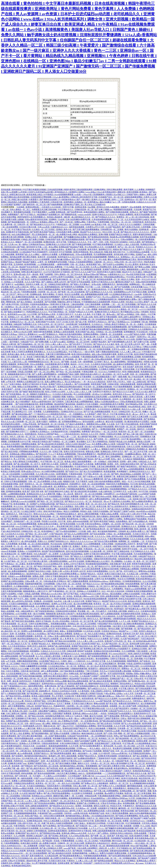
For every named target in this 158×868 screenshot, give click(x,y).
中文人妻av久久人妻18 (59, 674)
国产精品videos (12, 269)
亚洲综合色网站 (120, 681)
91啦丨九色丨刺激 (9, 387)
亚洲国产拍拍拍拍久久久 (59, 541)
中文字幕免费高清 (116, 289)
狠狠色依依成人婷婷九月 (91, 374)
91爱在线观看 (7, 486)
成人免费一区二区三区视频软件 (42, 741)
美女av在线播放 (37, 364)
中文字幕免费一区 (136, 606)
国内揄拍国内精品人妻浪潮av (72, 766)
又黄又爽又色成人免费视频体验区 (79, 402)
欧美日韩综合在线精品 (81, 354)
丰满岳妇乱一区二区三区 (94, 549)
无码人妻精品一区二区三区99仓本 (69, 274)
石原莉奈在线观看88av (40, 304)
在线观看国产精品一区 (57, 409)
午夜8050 (71, 861)
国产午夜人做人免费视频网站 (106, 791)
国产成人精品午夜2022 (36, 768)
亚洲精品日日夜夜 (140, 649)
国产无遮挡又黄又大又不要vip (129, 347)
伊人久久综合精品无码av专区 (127, 437)
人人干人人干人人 (97, 828)
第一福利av (23, 244)
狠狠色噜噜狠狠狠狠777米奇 (57, 556)
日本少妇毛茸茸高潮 (131, 307)
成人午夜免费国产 (23, 402)
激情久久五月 (84, 763)
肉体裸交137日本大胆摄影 (88, 404)
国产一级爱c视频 (120, 377)
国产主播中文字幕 (141, 342)
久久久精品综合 (109, 616)
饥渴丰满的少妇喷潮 (29, 843)
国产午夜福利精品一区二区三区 (31, 344)
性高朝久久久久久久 (145, 247)
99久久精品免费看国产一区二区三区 (60, 309)
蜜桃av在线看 (99, 704)
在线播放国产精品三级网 (69, 374)
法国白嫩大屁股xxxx (106, 696)
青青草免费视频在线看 (24, 738)
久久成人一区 (109, 761)
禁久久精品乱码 (97, 252)
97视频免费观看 (68, 841)
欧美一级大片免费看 (36, 614)
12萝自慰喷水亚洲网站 (58, 561)
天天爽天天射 (16, 609)
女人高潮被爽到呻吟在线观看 (142, 783)
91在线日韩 (69, 696)
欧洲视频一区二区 (70, 449)
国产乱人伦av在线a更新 (131, 723)
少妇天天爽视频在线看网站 (49, 289)
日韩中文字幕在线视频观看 (18, 347)
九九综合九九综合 (45, 437)
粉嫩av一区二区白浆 (65, 494)
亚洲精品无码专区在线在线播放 (107, 651)
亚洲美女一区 (122, 217)
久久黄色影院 (84, 691)
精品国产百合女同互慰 (29, 267)
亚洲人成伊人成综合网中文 (130, 317)
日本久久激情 (135, 242)
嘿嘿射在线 (11, 302)
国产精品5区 (144, 444)
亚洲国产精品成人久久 (41, 644)
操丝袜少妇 (138, 499)
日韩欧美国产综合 (44, 851)
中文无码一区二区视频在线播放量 (98, 387)
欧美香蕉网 (47, 539)
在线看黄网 (43, 277)
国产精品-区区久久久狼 (137, 773)
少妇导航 (57, 539)
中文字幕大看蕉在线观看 (122, 554)
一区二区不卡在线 (146, 549)
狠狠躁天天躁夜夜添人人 (41, 394)
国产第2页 (25, 279)
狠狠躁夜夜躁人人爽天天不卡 (36, 591)
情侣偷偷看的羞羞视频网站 (97, 564)
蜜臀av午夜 (19, 811)
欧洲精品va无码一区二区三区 (50, 417)
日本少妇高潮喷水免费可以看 (78, 219)
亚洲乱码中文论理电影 (96, 823)
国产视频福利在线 (69, 215)
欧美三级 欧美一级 (142, 529)
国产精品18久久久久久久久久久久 (135, 232)
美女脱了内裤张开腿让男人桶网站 (41, 357)
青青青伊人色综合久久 (98, 322)
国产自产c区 (146, 586)
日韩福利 (122, 531)
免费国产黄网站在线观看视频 (50, 479)
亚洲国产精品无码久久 (87, 756)
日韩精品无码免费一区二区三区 (27, 649)
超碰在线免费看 (114, 307)
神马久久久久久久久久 (97, 539)
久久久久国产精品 (33, 282)
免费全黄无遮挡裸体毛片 (129, 704)
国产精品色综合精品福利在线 (139, 726)
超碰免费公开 (45, 691)
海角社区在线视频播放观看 (116, 327)
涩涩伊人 (149, 249)
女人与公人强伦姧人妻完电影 (48, 656)
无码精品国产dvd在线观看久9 (120, 713)
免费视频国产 (14, 215)
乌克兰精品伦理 (148, 639)
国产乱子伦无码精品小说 (22, 858)
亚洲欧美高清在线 (114, 634)
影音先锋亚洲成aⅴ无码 (144, 838)
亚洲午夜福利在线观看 (73, 544)
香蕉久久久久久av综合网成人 (49, 728)
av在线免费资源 (115, 397)
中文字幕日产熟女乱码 (21, 229)
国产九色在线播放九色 (138, 521)
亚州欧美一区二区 (98, 846)
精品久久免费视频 (71, 511)
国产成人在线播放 (141, 756)
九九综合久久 (97, 324)
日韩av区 (30, 706)
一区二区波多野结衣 (39, 798)
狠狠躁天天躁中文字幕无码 (113, 449)
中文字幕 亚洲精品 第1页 (121, 414)
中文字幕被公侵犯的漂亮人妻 (32, 556)
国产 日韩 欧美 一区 (23, 776)
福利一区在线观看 (66, 566)
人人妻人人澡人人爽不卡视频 (68, 317)
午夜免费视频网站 (12, 843)
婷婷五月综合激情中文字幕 (130, 599)
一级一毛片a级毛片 (99, 611)
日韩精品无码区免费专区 (59, 284)
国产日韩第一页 (101, 439)
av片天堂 (141, 746)
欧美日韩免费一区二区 (95, 457)
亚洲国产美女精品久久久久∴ (144, 621)
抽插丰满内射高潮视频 (43, 332)
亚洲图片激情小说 (95, 277)
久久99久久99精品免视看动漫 (32, 818)
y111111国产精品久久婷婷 (135, 334)
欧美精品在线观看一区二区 (109, 279)
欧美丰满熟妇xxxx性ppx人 (67, 629)
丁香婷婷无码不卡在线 (107, 758)
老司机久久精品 (22, 748)
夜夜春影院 (67, 536)
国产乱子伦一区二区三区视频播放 (77, 429)
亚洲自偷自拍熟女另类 (130, 464)
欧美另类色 (93, 249)
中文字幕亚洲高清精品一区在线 (31, 791)
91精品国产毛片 (27, 342)
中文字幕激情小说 (124, 848)
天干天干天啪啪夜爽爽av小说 (80, 778)
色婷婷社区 (19, 761)
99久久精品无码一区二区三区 (48, 449)
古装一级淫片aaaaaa (33, 723)
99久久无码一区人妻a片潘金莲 (76, 731)
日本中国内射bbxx (47, 466)
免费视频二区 (124, 541)
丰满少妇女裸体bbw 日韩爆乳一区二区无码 (103, 524)
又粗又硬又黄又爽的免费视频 (133, 686)
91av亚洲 (33, 711)
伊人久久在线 (129, 339)
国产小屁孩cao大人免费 (93, 476)
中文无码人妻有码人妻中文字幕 (140, 277)
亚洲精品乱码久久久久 (130, 576)
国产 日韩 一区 (28, 654)
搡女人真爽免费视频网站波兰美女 (122, 259)
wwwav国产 (6, 429)
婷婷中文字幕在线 (44, 621)
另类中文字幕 (68, 207)
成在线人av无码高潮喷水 (95, 447)
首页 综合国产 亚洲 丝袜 (133, 367)
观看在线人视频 (93, 452)
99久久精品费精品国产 (21, 234)
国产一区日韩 (49, 399)
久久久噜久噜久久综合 (45, 474)
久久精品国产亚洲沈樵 (29, 516)
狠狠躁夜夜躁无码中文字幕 (20, 374)
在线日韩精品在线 (41, 596)
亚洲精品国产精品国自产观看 (71, 247)
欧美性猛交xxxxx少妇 (17, 314)
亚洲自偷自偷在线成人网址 (44, 751)
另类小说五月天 (26, 514)
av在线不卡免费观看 (43, 738)
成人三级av (26, 863)
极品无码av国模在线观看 (78, 681)
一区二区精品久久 (38, 771)
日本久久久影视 (134, 447)
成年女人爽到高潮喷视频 (88, 514)
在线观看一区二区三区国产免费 (123, 706)
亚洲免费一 (114, 469)
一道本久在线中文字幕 (118, 606)
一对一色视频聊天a (76, 414)
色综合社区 (98, 501)
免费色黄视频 (101, 464)
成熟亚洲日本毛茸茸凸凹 (110, 669)
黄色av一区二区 (37, 287)
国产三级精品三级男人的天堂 (54, 282)
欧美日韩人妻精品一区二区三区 (14, 641)
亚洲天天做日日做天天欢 (115, 574)
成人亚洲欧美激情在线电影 (23, 297)
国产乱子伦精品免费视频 (135, 479)
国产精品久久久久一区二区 (109, 741)
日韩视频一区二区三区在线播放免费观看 (96, 319)
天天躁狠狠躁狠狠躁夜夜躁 (25, 813)
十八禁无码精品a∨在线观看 (138, 252)
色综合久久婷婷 (118, 302)
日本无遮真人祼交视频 (27, 417)
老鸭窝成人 (23, 684)
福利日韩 (151, 699)
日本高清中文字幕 (36, 579)
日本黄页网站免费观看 (36, 339)
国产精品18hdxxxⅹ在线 (102, 496)
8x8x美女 (58, 601)
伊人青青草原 (16, 309)
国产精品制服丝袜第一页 (19, 222)
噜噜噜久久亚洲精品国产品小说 (30, 382)
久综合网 (138, 210)
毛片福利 (37, 776)
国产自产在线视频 (122, 287)
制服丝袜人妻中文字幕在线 (69, 302)
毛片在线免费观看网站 (144, 554)
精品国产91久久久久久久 (91, 232)
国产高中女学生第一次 (64, 586)
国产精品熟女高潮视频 (18, 476)
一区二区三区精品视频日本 (105, 664)
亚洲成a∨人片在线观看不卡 (89, 591)
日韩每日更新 (113, 384)
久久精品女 (128, 459)
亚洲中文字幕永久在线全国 (73, 297)
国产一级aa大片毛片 (66, 726)
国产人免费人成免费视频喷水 (45, 374)
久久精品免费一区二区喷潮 (102, 551)
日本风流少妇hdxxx (110, 631)
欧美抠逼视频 (110, 471)
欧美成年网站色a (121, 768)
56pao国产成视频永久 (10, 659)
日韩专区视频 (129, 369)
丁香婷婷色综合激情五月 (66, 514)
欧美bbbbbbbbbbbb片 (45, 469)
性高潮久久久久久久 (111, 239)
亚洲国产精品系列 (99, 342)
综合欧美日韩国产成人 (91, 644)
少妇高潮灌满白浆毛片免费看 (57, 364)
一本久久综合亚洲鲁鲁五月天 (22, 407)
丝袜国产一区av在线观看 (131, 207)
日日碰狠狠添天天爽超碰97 (68, 649)
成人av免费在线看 (25, 753)
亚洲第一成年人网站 (129, 462)
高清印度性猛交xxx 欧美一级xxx (66, 718)
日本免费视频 (49, 584)
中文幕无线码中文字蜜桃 (85, 466)
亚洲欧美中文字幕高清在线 (18, 232)
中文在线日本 (142, 332)
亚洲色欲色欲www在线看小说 (55, 684)
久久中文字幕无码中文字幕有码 (57, 272)
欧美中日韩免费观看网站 (98, 571)
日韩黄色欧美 (138, 222)
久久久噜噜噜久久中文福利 (95, 307)
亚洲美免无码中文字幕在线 (80, 831)
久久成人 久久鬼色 (83, 314)
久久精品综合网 (52, 856)
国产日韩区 (115, 639)
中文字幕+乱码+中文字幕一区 (37, 811)
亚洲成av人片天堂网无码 (30, 743)
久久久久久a (100, 536)
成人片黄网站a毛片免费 (68, 721)
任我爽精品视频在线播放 (45, 589)
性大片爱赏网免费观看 (134, 536)
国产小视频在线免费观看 (78, 581)
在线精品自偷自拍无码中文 (143, 509)
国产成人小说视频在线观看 (139, 733)
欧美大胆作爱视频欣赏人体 (132, 504)
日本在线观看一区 (99, 379)
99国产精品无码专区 (121, 546)
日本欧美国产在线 (53, 239)
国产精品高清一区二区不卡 (144, 394)
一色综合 (103, 713)
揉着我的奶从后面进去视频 (96, 397)
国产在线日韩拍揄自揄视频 (31, 676)
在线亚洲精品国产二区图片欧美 (108, 743)
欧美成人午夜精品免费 (11, 471)
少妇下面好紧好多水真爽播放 (72, 671)
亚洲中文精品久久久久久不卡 (105, 215)
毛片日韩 (134, 484)
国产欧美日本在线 (94, 239)
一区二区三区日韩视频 (93, 494)
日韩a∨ (51, 636)
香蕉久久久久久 (24, 699)
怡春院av (71, 397)
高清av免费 (110, 357)
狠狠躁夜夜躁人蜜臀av (128, 299)
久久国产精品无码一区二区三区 (115, 644)
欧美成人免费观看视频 (67, 454)
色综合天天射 (29, 746)
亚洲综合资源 (81, 207)
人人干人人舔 (125, 621)
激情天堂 (79, 494)
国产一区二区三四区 (144, 828)
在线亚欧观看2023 (126, 559)
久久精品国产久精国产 (90, 676)
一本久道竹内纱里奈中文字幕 (111, 826)
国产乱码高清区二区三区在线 (46, 766)
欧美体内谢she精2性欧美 (146, 641)
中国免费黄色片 (120, 788)
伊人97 (115, 412)
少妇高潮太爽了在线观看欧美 (78, 324)
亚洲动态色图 (23, 364)
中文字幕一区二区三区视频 (71, 549)
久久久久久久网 (53, 269)
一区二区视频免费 (30, 846)
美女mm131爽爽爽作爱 (94, 479)
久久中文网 (74, 746)
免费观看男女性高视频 (58, 262)
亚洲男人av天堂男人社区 (62, 604)
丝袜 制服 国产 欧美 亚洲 (120, 564)
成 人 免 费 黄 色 (67, 639)
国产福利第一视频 (144, 791)
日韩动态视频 (149, 224)
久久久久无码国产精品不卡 (42, 586)
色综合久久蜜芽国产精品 (48, 434)
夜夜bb (116, 249)
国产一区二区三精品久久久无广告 (16, 644)
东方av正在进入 (108, 347)
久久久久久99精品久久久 (100, 589)
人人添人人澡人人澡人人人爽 (79, 392)
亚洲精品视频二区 (128, 791)
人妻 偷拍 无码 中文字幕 (11, 691)
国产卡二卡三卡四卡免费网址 (30, 337)
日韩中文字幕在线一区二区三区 (44, 721)
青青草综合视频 (127, 811)
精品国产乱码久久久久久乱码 (115, 601)
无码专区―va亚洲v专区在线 (76, 813)
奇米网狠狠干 (123, 471)
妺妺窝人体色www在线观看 (68, 357)
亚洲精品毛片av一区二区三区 (22, 322)
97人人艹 (23, 377)
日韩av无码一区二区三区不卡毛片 (129, 262)
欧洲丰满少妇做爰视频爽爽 (96, 257)
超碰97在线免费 (106, 768)
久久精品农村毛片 (26, 803)
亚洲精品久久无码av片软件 (55, 337)
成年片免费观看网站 (17, 706)
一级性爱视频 (80, 586)
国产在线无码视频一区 (34, 427)
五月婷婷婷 (19, 264)
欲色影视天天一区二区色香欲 (92, 486)
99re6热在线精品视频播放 (87, 369)
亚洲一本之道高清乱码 (51, 761)
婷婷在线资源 (104, 309)
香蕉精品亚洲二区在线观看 (29, 709)
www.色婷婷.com (87, 224)
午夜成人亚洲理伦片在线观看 (139, 664)
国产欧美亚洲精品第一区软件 (106, 399)
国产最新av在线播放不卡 (15, 312)
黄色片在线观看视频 (19, 457)
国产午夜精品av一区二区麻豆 (13, 564)
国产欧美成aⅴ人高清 (47, 314)
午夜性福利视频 (104, 626)
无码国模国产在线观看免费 (122, 838)
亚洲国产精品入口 (93, 601)
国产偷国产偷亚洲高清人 (128, 466)
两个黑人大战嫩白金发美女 (53, 249)
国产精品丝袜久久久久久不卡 (43, 224)
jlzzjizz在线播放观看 (114, 486)
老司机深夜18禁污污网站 (124, 254)
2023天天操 (143, 491)
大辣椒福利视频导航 (79, 669)
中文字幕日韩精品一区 (58, 312)
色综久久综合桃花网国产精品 (74, 539)
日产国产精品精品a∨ (47, 704)
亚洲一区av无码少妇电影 (55, 347)
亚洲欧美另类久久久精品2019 (107, 312)
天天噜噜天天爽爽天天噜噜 (111, 369)
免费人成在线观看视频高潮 (104, 831)
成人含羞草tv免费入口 (136, 531)
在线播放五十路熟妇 (43, 499)
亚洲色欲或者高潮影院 (58, 831)
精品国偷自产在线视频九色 (49, 215)
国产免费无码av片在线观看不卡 (118, 649)
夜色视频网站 (111, 579)
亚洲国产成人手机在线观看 (145, 387)
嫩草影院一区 (124, 808)
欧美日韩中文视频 (42, 626)
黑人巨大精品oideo (73, 382)
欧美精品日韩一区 (12, 554)
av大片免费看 (21, 614)
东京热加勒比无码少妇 (104, 609)
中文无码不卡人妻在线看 (103, 781)
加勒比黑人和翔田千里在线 (92, 694)
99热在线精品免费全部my (115, 277)
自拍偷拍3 (124, 242)
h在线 (91, 481)
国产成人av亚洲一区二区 (62, 609)
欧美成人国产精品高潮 (126, 831)
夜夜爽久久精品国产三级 (37, 836)
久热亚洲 (108, 546)
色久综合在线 (56, 544)
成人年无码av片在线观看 (121, 604)
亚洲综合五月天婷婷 (36, 349)
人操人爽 (66, 601)
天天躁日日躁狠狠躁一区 (110, 801)
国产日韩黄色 (58, 402)
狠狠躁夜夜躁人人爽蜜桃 (144, 459)
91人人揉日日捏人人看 (18, 362)
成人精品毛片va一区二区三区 (13, 786)
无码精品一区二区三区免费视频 (109, 332)
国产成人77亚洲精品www (119, 322)
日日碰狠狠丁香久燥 (140, 322)
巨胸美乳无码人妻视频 (11, 863)
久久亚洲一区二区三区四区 (108, 337)
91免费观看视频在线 (50, 838)
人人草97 (112, 848)
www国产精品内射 (104, 701)
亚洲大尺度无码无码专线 (74, 452)
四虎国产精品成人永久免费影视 (122, 442)
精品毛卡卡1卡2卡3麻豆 (132, 272)
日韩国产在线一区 (46, 846)
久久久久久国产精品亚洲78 (118, 709)
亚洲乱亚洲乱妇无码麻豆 (48, 524)
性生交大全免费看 (72, 294)
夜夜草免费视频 (46, 404)
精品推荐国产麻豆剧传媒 (65, 404)
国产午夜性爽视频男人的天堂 (120, 342)
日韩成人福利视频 (32, 594)
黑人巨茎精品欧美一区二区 (44, 234)
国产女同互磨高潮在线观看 (120, 856)
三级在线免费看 (77, 304)
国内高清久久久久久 (84, 439)
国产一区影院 (21, 741)
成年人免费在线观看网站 (100, 499)
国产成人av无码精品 (126, 314)
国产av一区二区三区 (126, 247)
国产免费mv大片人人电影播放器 (95, 783)
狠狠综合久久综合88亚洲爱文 (65, 723)
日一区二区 (151, 476)
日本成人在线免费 (20, 579)
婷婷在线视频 (27, 773)
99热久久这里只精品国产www (78, 444)
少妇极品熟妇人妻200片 (146, 798)
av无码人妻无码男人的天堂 (75, 571)
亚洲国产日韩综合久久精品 (114, 269)
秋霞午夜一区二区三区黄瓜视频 (138, 793)
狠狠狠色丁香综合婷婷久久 (122, 684)
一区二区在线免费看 (10, 227)
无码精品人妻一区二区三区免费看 (82, 624)
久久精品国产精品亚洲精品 (71, 554)
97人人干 (52, 454)
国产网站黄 (78, 851)
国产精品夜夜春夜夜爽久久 (71, 856)
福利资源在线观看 (77, 227)
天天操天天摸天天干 (141, 534)
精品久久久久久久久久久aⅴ (82, 541)
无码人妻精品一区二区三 (20, 210)
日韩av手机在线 (30, 424)
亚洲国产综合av (8, 262)
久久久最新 (113, 689)
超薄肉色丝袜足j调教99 (59, 679)
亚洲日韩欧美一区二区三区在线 (108, 821)
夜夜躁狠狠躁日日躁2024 (79, 798)
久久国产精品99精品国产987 (110, 367)
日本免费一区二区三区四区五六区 (132, 728)
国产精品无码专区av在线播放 (18, 696)
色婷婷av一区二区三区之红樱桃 (45, 559)
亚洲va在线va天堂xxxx (31, 471)
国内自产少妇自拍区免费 (110, 526)
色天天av (104, 671)
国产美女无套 (112, 704)
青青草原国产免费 (99, 384)
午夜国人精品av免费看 (109, 514)
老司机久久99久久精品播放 (108, 207)
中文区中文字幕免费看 (82, 377)
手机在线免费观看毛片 (87, 454)
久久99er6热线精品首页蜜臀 (96, 711)
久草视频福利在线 (67, 254)
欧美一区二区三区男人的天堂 (128, 344)
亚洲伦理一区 (66, 464)
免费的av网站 (80, 222)
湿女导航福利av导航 (134, 404)
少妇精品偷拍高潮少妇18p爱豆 (45, 529)
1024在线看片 (42, 746)
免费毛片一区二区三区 (119, 783)
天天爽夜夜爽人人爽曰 (49, 569)
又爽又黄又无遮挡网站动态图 (58, 354)
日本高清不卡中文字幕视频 (61, 252)
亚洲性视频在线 (129, 741)
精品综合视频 (66, 516)
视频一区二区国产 (128, 337)
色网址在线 (74, 674)
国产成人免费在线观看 (114, 479)
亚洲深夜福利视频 (94, 773)
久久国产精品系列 (113, 227)
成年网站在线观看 (87, 629)
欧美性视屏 (147, 723)
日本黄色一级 (11, 803)
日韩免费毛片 (109, 494)
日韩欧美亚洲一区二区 (84, 210)
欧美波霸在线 (88, 699)
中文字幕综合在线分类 (99, 469)
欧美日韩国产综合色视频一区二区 (76, 289)
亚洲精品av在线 (48, 649)
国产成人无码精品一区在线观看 (30, 302)
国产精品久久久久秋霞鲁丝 (62, 506)
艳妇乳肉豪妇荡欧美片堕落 (13, 509)
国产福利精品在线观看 (104, 861)
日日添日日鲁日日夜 (28, 227)
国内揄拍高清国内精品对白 (36, 756)
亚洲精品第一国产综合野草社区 (69, 212)
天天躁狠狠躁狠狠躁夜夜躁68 (140, 853)
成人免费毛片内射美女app (61, 858)
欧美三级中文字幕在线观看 (106, 317)
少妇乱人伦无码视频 (61, 499)
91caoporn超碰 (125, 699)
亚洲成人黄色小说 (64, 229)
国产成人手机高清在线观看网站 (57, 793)
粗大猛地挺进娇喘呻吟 (108, 531)
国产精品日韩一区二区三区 (134, 524)
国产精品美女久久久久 (122, 701)
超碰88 (30, 831)
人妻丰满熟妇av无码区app (117, 798)
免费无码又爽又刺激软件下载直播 (131, 476)
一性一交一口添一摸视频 (87, 309)
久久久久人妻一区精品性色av (57, 579)
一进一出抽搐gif (99, 462)
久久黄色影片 (7, 836)
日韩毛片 (128, 771)
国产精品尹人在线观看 (49, 639)
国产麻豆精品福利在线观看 (111, 721)
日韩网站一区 (21, 716)
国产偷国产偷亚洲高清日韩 (84, 516)
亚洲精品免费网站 (91, 334)
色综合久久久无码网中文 (19, 808)
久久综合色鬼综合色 (24, 499)
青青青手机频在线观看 (142, 564)
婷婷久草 (103, 848)
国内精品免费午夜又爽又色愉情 (23, 257)
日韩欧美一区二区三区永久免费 (71, 843)
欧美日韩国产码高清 (148, 424)
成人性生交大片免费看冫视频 (69, 606)
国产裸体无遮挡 (37, 319)
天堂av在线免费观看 (84, 254)
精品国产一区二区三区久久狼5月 (142, 636)
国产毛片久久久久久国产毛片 (84, 272)
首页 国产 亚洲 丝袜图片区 (33, 856)
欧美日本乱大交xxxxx (122, 394)
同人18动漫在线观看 (82, 394)
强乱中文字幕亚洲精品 (73, 417)
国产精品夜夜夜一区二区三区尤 (129, 738)
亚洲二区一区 (43, 359)
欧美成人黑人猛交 (20, 711)
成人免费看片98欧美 (73, 768)
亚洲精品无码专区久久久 (140, 471)
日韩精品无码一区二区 (31, 531)
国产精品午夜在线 (131, 721)
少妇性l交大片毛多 (102, 863)
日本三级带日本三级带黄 (17, 713)
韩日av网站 (13, 596)
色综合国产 (88, 863)
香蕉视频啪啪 (92, 766)
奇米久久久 (94, 771)
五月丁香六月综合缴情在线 (127, 424)
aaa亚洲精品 (20, 284)
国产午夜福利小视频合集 (79, 389)
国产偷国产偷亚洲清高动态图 (32, 392)
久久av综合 (74, 676)
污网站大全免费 (149, 347)
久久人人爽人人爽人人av (131, 352)
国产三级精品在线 (122, 551)
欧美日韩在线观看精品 (72, 709)
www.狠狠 (53, 307)
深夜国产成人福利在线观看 (59, 646)
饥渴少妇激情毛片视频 (139, 836)
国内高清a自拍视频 (147, 484)
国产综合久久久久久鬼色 (104, 344)
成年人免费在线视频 (50, 671)
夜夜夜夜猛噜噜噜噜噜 (58, 746)
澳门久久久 (55, 362)
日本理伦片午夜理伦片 (102, 392)
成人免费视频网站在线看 (95, 811)
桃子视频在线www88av (130, 312)
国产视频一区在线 (69, 362)
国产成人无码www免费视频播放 (107, 646)
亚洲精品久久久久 (129, 526)
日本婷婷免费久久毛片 (62, 851)
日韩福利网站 (75, 432)
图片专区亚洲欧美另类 (62, 459)
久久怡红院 (121, 389)
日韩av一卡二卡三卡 (31, 609)
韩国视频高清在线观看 (123, 210)
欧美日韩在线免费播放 (23, 629)
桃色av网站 (150, 536)
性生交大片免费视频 (126, 579)
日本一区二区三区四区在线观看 (129, 751)
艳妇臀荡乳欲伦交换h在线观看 (110, 454)
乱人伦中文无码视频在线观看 (30, 397)
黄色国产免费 (142, 544)
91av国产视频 (81, 277)
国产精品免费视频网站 (130, 736)
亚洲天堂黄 (72, 347)
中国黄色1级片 (90, 409)
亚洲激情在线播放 (14, 491)
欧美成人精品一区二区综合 (61, 596)
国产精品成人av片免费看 (26, 289)
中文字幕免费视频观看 (123, 387)
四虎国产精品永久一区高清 (92, 574)
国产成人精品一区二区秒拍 (68, 327)
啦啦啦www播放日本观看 (23, 788)
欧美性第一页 (41, 636)
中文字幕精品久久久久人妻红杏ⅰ (74, 427)
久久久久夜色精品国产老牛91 (119, 776)
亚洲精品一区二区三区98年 (79, 342)
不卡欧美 (60, 294)
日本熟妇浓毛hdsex (37, 244)
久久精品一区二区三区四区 (44, 229)
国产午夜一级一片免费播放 (60, 377)
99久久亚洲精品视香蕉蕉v (128, 676)
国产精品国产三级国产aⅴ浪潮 (143, 818)
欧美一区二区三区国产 (146, 561)
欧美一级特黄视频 (139, 546)
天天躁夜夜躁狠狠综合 (132, 581)
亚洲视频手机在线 (90, 768)
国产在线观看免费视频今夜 (99, 656)
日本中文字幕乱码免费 (11, 773)
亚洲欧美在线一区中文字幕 (55, 242)
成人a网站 (47, 723)
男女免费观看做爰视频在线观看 (25, 466)
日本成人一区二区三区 (100, 763)
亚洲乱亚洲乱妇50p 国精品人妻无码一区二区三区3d (68, 379)
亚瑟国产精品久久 (42, 753)
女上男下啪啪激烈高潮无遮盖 (45, 863)
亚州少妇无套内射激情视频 (78, 551)
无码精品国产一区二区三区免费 (27, 521)
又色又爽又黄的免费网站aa (59, 701)
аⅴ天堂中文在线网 (77, 561)
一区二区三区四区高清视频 (99, 349)
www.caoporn (101, 776)
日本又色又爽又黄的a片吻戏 (47, 788)
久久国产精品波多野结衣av (144, 691)
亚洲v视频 (139, 659)
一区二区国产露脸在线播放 (55, 736)
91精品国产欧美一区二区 (127, 444)
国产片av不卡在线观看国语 (51, 496)
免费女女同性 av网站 (39, 674)
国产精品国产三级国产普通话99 (106, 718)
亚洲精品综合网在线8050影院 (70, 387)
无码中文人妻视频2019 (28, 334)
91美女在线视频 (113, 811)
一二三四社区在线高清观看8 (74, 818)
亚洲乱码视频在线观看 (133, 419)
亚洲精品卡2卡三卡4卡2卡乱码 (143, 506)
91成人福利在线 (105, 491)
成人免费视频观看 (129, 801)
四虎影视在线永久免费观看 (89, 347)
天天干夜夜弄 (82, 481)
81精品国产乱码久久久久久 (120, 711)
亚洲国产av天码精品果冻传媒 (43, 504)
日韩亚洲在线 (143, 706)
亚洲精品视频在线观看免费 (144, 604)
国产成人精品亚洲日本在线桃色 (51, 444)
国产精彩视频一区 (129, 629)
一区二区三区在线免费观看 (36, 853)
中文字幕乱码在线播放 (141, 808)
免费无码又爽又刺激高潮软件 (56, 676)
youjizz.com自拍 (85, 215)
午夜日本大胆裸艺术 (79, 499)
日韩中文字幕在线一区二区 (122, 659)
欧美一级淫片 (41, 659)
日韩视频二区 (108, 287)
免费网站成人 (135, 284)
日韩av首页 (139, 679)
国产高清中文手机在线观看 (79, 282)
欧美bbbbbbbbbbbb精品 (86, 419)
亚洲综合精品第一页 (77, 529)
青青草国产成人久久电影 (28, 329)
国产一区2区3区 (67, 222)
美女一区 (131, 641)
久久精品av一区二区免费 (87, 808)
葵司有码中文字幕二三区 (37, 247)
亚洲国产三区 (7, 813)
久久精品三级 (133, 574)
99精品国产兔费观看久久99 (25, 324)
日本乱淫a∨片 (14, 559)
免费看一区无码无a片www (134, 821)
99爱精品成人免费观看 (130, 569)
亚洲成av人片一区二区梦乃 (19, 317)
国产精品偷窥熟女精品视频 (113, 584)
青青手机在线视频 (105, 726)
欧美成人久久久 (8, 242)
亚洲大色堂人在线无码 (37, 646)
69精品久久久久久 (62, 469)
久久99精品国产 (75, 776)
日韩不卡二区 (93, 818)
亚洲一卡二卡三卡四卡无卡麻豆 (107, 778)
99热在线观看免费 (128, 384)
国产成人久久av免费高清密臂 (77, 534)
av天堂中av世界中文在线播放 (62, 277)
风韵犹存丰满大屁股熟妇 (22, 626)
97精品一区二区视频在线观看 (119, 534)
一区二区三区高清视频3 (126, 304)
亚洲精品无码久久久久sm (72, 412)
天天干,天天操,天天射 (65, 322)
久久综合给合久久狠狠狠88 (109, 409)
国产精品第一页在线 (51, 841)
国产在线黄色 (18, 756)
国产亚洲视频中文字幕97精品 (24, 718)
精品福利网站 (135, 439)
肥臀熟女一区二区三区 (131, 669)
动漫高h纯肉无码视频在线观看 (110, 419)
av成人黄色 (133, 491)
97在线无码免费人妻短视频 (120, 671)
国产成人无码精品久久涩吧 (51, 848)
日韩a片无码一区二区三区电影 (69, 584)
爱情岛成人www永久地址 (52, 594)
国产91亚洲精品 (50, 826)
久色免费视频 (12, 544)
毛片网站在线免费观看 (100, 838)
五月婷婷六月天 (120, 491)
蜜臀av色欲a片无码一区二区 (13, 277)
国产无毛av (77, 259)
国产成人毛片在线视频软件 (91, 471)
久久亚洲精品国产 (32, 761)
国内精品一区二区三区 (11, 511)
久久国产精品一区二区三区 (16, 561)
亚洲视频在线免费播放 (66, 803)
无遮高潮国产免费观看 (62, 713)
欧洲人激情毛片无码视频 (139, 654)
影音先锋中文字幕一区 (73, 479)
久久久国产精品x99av (87, 723)
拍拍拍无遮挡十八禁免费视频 (60, 786)
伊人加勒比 (70, 439)
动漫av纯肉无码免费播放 (146, 282)
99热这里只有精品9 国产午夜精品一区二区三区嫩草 (54, 442)
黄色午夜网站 (49, 294)
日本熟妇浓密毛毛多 (60, 432)
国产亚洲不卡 (8, 284)
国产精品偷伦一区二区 (84, 566)
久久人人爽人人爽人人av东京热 (90, 641)
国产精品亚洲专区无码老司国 (66, 319)
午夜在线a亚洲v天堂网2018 (55, 581)
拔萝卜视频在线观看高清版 (108, 352)
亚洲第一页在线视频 (84, 806)
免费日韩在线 (51, 686)
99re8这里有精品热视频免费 (95, 599)
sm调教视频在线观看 (17, 494)
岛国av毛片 (120, 696)
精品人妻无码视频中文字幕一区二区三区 (128, 763)
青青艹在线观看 (46, 274)
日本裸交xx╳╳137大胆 (95, 227)
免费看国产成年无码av (91, 432)
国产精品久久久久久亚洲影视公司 (46, 536)
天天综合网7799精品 (89, 576)
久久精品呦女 (106, 394)
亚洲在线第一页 (30, 367)
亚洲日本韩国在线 (81, 252)
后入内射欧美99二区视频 (109, 576)
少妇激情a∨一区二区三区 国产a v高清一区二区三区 (26, 307)
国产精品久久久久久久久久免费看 (70, 504)
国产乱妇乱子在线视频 (92, 751)
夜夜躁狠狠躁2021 (18, 574)
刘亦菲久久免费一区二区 (37, 284)
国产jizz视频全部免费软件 (143, 501)
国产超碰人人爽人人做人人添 (55, 389)
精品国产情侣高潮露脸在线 (54, 551)
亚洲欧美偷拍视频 (108, 429)
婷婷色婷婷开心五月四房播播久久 (32, 217)
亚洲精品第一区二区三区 (133, 457)
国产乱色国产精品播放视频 (18, 798)
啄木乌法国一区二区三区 (126, 427)
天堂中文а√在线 (119, 349)
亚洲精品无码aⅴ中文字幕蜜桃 (41, 641)
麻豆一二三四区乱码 (77, 661)
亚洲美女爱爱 (142, 741)
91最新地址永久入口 (59, 227)
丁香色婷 (152, 833)
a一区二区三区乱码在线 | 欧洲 (142, 217)
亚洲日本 (147, 601)
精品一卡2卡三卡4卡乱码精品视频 (136, 481)
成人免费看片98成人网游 (67, 234)
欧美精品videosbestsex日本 (12, 853)
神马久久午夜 (23, 294)
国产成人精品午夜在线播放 (23, 469)
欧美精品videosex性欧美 (42, 796)
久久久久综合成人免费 (140, 539)
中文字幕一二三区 (93, 287)
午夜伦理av (92, 222)
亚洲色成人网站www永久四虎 (85, 713)
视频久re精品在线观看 (122, 496)
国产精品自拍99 (144, 629)
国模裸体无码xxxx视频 (96, 424)
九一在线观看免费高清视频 (13, 584)
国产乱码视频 (51, 302)
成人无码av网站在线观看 (102, 359)
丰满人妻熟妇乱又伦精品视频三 (26, 462)
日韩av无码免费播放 (22, 486)
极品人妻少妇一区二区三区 (36, 679)
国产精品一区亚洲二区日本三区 (33, 409)
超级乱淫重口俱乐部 (131, 796)
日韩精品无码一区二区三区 (130, 412)
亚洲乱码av (26, 559)
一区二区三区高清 (110, 432)
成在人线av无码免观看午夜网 (104, 354)
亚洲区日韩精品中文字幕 (41, 808)
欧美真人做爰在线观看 (41, 696)
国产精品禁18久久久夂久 (31, 841)
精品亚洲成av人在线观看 (131, 474)
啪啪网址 (43, 329)
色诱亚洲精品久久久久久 (37, 312)
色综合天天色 (116, 806)
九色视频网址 (118, 589)
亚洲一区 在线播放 (18, 634)
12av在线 (138, 294)
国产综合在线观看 (98, 534)
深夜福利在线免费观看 (119, 851)
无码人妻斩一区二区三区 (85, 506)
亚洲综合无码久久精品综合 (122, 833)
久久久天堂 (94, 434)
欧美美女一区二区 (102, 604)
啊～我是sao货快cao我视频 (43, 317)
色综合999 (114, 242)
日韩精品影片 (35, 684)
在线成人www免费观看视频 (20, 576)
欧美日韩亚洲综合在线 (69, 788)
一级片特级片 (14, 342)
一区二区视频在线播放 (127, 858)
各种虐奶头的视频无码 (55, 716)
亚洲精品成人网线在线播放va (22, 454)
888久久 (82, 773)
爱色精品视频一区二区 (49, 516)
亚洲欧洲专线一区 (57, 359)
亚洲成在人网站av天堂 (49, 222)
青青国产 (117, 359)
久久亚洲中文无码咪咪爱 (82, 793)
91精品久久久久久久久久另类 (54, 651)
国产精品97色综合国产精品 (45, 566)
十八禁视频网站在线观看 (41, 748)
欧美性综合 (9, 776)
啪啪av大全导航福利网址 (28, 387)
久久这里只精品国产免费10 (31, 793)
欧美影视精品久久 (137, 768)
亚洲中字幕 (41, 407)
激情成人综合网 (144, 442)
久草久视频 (35, 669)
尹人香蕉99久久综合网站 (120, 501)
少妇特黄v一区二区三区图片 (78, 706)
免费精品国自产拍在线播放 (135, 519)
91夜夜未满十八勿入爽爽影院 (74, 656)
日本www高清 (44, 227)
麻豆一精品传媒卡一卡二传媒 (100, 339)
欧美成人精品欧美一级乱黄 (59, 217)
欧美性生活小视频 (67, 559)
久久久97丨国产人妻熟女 (99, 833)
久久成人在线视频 (113, 549)
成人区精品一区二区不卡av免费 (116, 374)
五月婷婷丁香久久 (102, 362)
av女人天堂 (129, 694)
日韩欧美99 (76, 733)
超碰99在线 (48, 694)
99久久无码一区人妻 (111, 232)
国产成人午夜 (81, 322)
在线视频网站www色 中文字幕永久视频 (130, 292)
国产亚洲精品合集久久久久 (13, 434)
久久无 (112, 571)
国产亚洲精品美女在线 (120, 818)
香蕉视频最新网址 (135, 362)
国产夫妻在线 (127, 297)
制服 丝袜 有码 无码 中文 (115, 252)
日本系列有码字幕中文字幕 (77, 846)
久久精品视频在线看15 (102, 377)
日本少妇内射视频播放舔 (19, 651)
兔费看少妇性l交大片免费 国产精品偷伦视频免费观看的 (87, 329)
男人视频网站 (117, 561)
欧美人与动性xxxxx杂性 (55, 392)
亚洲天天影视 (128, 646)
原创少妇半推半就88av (53, 511)
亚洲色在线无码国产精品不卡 (75, 728)
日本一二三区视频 (85, 399)
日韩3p (124, 718)
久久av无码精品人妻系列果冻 (47, 654)
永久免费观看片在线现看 (91, 269)
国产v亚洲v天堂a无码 (131, 227)
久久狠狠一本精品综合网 (86, 796)
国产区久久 (79, 457)
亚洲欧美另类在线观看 (108, 756)
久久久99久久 (61, 778)
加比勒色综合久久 (34, 574)
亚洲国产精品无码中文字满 (82, 821)
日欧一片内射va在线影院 (63, 457)
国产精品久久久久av (92, 584)
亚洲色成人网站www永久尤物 (87, 596)
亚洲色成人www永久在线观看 (24, 501)
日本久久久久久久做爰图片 (131, 224)
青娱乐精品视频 (52, 549)
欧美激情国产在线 (97, 813)
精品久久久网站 (128, 279)
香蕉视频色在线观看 (22, 212)
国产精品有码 (42, 454)
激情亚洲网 (6, 601)
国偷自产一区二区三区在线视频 (29, 242)
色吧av (116, 736)
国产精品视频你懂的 (40, 733)
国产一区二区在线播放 (145, 432)
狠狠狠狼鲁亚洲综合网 (37, 377)
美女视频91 (81, 442)
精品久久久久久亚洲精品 (125, 861)
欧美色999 (144, 264)
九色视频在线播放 (77, 616)
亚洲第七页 (67, 546)
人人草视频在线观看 (46, 264)
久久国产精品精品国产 (130, 639)
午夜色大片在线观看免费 (41, 279)
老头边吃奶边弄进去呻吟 (61, 626)
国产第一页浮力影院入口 (127, 571)
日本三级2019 (149, 599)
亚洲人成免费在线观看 (110, 596)
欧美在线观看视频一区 (78, 684)
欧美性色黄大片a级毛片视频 (109, 272)
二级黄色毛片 (114, 439)
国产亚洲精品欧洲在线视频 (64, 748)
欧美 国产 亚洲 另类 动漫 (33, 491)
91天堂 (132, 798)
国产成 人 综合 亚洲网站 (20, 733)
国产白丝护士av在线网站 (114, 264)
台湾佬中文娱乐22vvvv (51, 709)
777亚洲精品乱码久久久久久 (83, 701)
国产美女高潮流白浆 (66, 826)
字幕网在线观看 (142, 646)
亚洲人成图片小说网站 (113, 519)
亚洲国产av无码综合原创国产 (70, 307)
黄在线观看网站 (102, 659)
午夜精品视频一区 (90, 372)
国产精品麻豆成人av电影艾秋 (138, 609)
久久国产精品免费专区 (126, 616)
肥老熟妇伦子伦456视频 (78, 828)
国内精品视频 (123, 284)
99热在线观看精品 (94, 616)
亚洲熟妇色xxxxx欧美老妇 (98, 489)
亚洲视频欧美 (130, 332)
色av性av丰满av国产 (48, 387)
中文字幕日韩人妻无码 (38, 561)
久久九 (87, 838)
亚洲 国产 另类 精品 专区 (118, 836)
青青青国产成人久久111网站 (28, 254)
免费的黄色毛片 (109, 284)
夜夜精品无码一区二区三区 (139, 788)
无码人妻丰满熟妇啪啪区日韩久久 (28, 399)
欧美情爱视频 (30, 264)
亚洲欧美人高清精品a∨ (40, 432)
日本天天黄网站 (13, 671)
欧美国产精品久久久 (44, 706)
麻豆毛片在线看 (96, 716)
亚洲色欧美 (144, 229)
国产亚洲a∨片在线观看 (60, 733)
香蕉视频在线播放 (59, 624)
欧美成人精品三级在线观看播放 (78, 462)
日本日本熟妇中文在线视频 (27, 828)
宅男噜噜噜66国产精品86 (83, 459)
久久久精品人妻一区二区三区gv (53, 828)
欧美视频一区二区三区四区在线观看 (34, 544)
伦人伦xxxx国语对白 (111, 297)
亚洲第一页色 (113, 464)
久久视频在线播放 (21, 586)
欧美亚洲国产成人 (94, 264)
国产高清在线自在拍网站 (45, 803)
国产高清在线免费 (27, 656)
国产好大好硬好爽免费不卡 (91, 746)
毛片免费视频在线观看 (103, 254)
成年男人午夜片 (76, 811)
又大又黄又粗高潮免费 (91, 569)
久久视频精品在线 (52, 427)
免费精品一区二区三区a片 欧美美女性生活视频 (98, 666)
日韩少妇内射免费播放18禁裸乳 (108, 481)
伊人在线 (103, 259)
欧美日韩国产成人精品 (85, 332)
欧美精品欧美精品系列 (21, 866)
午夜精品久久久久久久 (77, 242)
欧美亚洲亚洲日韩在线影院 (88, 614)
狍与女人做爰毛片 (75, 409)
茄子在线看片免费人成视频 (13, 219)
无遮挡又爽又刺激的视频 (59, 669)
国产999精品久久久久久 (106, 217)
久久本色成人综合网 (92, 631)
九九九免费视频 (128, 651)
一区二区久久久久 (90, 259)
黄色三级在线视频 (69, 756)
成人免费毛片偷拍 (51, 631)
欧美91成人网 (90, 337)
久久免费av (118, 339)
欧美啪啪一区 (72, 359)
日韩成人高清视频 (25, 372)
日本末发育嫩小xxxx (140, 287)
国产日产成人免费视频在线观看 (97, 412)
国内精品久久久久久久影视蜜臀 (37, 259)
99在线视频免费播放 (118, 489)
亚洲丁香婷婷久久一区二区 (31, 484)
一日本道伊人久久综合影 (51, 207)
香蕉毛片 (47, 397)
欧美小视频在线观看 (131, 372)
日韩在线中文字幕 (9, 299)
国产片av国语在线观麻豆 (67, 531)
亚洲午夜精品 (115, 581)
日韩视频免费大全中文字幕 (20, 442)
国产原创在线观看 (9, 778)
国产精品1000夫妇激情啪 (65, 641)
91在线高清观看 (28, 474)
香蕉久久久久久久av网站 (44, 514)
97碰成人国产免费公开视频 (33, 239)
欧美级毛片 (93, 669)
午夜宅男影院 (20, 826)
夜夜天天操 (104, 818)
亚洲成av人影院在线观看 (64, 332)
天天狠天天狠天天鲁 (116, 823)
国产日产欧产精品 (71, 594)
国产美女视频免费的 (65, 466)
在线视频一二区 (108, 304)
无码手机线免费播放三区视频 (129, 357)
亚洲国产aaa (141, 254)
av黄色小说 (99, 579)
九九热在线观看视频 (37, 379)
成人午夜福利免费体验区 (40, 604)
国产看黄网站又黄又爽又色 (92, 649)
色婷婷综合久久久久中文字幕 (95, 606)
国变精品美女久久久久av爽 (12, 701)
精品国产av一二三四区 (129, 631)
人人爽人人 (96, 449)
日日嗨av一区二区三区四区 (91, 519)
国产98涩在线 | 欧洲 (55, 768)
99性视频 (49, 319)
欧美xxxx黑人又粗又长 (20, 287)
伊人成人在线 (87, 317)
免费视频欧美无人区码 (122, 691)
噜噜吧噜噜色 (133, 661)
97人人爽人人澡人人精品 (28, 689)
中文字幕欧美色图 (34, 826)
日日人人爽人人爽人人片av (57, 344)
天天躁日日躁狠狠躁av (36, 786)
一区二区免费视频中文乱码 (101, 736)
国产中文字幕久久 (28, 215)
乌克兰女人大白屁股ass (37, 634)
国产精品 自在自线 (36, 716)
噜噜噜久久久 (114, 257)
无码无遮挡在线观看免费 (12, 427)
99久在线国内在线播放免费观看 (95, 654)
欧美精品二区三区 (16, 723)
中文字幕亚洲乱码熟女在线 (94, 709)
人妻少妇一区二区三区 (26, 437)
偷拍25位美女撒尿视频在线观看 (143, 813)
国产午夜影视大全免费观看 (116, 407)
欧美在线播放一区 (21, 504)
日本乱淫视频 (108, 544)
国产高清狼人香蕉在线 (58, 836)
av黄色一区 (42, 262)
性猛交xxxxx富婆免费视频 (136, 589)
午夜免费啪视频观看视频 (78, 589)
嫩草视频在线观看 (135, 786)
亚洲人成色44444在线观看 (78, 521)
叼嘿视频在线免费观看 (29, 452)
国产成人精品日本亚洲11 (84, 659)
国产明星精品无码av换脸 (50, 833)
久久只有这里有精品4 (17, 646)
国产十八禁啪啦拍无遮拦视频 (14, 694)
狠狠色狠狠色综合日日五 (99, 684)
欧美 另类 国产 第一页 (145, 364)
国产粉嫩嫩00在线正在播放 (75, 237)
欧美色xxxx (59, 439)
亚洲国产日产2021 (94, 297)
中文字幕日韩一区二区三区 (52, 462)
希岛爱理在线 (73, 519)
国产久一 (96, 429)
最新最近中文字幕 (79, 619)
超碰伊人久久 (134, 611)
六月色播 (82, 531)
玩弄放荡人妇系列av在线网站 (67, 694)
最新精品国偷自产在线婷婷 (31, 616)
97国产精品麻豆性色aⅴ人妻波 (133, 596)
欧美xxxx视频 (61, 681)
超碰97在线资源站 (101, 679)
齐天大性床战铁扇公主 (31, 838)
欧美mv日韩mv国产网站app (95, 274)
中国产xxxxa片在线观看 (44, 778)
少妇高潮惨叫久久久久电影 (129, 758)
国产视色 (115, 474)
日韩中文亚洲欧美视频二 (39, 624)
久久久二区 (119, 219)
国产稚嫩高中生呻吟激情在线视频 (120, 828)
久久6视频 (64, 367)
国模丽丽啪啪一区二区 (53, 731)
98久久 (13, 437)
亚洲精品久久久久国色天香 (106, 556)
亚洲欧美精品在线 (35, 821)
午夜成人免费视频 (71, 496)
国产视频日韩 (77, 863)
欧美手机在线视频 (148, 237)
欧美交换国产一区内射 (11, 389)
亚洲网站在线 (36, 294)
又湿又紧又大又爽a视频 (66, 399)
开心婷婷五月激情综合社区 (104, 417)
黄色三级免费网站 (113, 457)
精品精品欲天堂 (58, 447)
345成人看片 (32, 704)
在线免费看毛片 (128, 516)
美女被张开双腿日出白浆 (83, 536)
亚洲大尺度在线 (136, 397)
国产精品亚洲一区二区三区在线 (51, 424)
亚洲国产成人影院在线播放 (13, 581)
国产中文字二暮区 (21, 599)
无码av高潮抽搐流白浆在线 (132, 402)
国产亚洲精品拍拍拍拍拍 (98, 237)
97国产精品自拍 (56, 534)
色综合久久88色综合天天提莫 (64, 691)
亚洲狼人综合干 (32, 237)
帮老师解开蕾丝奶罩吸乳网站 (65, 738)
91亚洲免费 (51, 509)
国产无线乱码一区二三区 (86, 826)
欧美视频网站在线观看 (137, 781)
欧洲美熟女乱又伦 (75, 599)
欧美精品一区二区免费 (14, 679)
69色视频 (51, 489)
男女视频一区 (84, 611)
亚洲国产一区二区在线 (126, 429)
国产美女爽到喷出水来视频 (16, 519)
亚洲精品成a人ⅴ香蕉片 (146, 861)
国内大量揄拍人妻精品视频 (108, 516)
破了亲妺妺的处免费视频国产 (48, 297)
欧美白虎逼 (74, 576)
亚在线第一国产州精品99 (22, 766)
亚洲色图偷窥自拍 (52, 287)
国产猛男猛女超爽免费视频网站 (73, 689)
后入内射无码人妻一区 (32, 758)
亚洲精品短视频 (35, 519)
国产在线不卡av (72, 471)
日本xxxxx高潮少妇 (119, 753)
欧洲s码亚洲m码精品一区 (144, 771)
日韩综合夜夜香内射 (50, 743)
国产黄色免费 (31, 479)
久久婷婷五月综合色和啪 (102, 364)
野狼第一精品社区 (10, 684)
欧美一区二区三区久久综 (96, 504)
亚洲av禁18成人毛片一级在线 (26, 274)
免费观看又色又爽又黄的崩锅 (45, 210)
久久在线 (111, 424)
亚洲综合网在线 (32, 207)
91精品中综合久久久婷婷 (91, 594)
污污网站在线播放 (106, 437)
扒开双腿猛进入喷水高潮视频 (103, 389)
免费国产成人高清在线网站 (18, 721)
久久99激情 (122, 417)
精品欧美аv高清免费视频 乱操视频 (125, 237)
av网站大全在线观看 (132, 594)
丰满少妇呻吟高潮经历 (70, 743)
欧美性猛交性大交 (130, 359)
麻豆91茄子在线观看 (115, 422)
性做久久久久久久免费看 (98, 639)
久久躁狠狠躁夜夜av (52, 412)
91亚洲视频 (151, 274)
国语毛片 (141, 429)
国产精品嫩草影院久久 (90, 674)
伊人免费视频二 (29, 359)
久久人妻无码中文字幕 (96, 661)
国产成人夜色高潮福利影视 (106, 621)
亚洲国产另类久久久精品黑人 (61, 384)
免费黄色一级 (55, 422)
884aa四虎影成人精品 (137, 407)
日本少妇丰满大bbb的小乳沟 (85, 626)
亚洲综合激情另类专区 (20, 731)
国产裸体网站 (106, 619)
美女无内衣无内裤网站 (58, 798)
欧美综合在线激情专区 (146, 831)
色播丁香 (45, 823)
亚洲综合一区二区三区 (88, 738)
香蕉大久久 (79, 407)
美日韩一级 (7, 711)
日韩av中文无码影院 (17, 861)
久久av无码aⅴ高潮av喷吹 (79, 836)
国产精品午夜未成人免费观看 (60, 634)
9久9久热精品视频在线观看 (92, 327)
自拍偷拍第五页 (125, 756)
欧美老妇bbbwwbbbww (99, 581)
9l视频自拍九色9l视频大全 (137, 449)
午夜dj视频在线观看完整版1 (93, 357)
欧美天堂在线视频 (142, 215)
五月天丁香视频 (64, 704)
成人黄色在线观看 (29, 541)
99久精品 (130, 302)
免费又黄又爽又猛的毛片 (32, 272)
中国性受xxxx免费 (112, 731)
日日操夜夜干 (84, 449)
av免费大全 (100, 422)
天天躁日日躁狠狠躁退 (19, 604)
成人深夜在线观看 (42, 858)
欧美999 (84, 434)
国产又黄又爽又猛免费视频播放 (86, 229)
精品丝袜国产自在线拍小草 (81, 679)
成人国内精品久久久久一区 (83, 217)
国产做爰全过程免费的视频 (122, 529)
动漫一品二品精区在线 (137, 382)
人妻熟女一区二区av (145, 626)
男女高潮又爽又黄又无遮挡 (68, 526)
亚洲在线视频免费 (145, 427)
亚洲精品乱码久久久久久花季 (71, 711)
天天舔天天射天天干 (65, 314)
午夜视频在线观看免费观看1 (96, 856)
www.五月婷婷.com (24, 526)
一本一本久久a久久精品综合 (94, 382)
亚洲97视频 (103, 234)
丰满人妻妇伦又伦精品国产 (111, 771)
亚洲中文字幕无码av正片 (72, 761)
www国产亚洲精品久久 (49, 334)
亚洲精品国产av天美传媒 (83, 464)
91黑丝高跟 (26, 796)
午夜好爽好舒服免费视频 (119, 539)
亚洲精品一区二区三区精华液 (140, 389)
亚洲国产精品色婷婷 (142, 748)
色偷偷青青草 (59, 706)
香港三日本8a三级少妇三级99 (43, 327)
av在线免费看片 (24, 299)
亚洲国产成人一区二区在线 (144, 496)
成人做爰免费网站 (118, 362)
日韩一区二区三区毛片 (42, 299)
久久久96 (49, 791)
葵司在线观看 (88, 422)
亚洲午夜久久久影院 (50, 464)
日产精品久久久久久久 (138, 489)
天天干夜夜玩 (81, 639)
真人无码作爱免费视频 (145, 239)
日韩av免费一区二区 (34, 581)
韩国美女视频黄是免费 (146, 384)
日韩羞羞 (129, 591)
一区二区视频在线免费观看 (138, 349)
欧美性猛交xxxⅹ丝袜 (80, 469)
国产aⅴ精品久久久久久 (97, 689)
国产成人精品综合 (119, 586)
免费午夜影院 (27, 554)
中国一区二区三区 (34, 539)
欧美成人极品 (14, 354)
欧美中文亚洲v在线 (130, 778)
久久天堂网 (32, 314)
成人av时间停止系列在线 (22, 601)
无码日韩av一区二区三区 (121, 222)
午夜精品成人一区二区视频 (68, 224)
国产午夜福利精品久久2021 (16, 686)
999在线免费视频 (133, 584)
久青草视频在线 (13, 489)
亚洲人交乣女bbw (14, 758)
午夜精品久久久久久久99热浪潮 (138, 289)
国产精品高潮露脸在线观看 (73, 239)
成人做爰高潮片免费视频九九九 (60, 407)
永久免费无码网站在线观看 (53, 471)
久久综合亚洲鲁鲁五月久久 (18, 674)
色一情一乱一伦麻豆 (135, 324)
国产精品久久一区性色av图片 (115, 636)
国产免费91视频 (42, 342)
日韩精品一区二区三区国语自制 (78, 781)
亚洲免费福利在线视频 (110, 686)
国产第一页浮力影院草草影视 (113, 674)
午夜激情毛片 (129, 806)
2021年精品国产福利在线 (127, 494)
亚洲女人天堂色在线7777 (92, 546)
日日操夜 (79, 397)
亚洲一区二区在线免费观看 (94, 484)
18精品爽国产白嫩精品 (48, 711)
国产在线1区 (145, 661)
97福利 (20, 594)
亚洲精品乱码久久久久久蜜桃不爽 (41, 494)
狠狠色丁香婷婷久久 (65, 741)
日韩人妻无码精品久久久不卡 (17, 327)
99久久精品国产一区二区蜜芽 (46, 554)
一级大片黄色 (89, 352)
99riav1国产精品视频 (139, 846)
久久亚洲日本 (36, 731)
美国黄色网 (113, 599)
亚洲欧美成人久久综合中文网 (59, 244)
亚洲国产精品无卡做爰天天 (120, 234)
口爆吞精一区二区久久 (104, 262)
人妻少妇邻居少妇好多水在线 (28, 249)
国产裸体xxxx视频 (143, 267)
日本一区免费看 (35, 412)
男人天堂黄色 (58, 696)
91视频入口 (94, 853)
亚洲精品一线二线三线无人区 (120, 379)
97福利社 (143, 359)
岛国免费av (62, 589)
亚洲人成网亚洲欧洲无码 (65, 636)
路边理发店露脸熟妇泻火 (28, 639)
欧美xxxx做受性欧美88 (42, 402)
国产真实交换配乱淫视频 (66, 763)
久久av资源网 (19, 836)
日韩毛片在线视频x (101, 511)
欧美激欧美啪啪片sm (94, 407)
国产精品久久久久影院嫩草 (82, 556)
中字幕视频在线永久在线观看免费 (96, 302)
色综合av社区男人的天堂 (44, 629)
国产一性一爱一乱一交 (49, 689)
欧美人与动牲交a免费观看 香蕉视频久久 (29, 352)
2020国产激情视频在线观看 (82, 579)
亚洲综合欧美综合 (99, 289)
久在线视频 (99, 793)
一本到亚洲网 (121, 781)
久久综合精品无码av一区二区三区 (62, 666)
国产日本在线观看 (82, 384)
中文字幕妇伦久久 (66, 210)
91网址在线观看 (17, 549)
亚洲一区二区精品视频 (140, 374)
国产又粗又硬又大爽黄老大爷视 (112, 766)
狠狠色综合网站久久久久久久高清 (66, 644)
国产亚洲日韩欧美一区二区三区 (66, 279)
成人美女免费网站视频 (83, 604)
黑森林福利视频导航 (34, 584)
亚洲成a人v (146, 614)
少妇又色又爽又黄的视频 (33, 309)
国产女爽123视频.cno (104, 210)
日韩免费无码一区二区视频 (112, 229)
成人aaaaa (140, 863)
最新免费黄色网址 (36, 686)
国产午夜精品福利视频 (82, 244)
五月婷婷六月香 (105, 788)
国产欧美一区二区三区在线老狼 (72, 292)
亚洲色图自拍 (31, 434)
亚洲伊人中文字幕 (125, 354)
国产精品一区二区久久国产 (37, 534)
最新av (98, 402)
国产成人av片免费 (103, 459)
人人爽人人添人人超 (84, 861)
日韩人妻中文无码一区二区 (29, 823)
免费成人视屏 (38, 576)
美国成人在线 (86, 511)
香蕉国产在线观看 (85, 651)
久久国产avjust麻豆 (58, 342)
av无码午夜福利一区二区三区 (13, 349)
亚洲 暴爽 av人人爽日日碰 (25, 728)
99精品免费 (72, 651)
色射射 (102, 434)
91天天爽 (80, 524)
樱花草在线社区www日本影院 (38, 447)
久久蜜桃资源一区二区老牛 (131, 399)
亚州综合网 (134, 644)
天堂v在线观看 (12, 357)
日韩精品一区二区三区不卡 (99, 586)
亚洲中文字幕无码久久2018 (103, 282)
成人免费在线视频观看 (18, 571)
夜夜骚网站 (35, 651)
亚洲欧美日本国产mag (17, 763)
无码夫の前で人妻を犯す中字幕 (133, 514)
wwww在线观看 (55, 429)
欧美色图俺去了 (48, 531)
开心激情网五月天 (20, 412)
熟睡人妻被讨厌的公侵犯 (129, 666)
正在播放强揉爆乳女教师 (15, 339)
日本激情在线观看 (149, 611)
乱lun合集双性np (98, 798)
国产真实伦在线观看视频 (45, 773)
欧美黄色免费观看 (35, 564)
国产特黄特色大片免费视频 (73, 287)
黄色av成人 (111, 314)
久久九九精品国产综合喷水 (40, 457)
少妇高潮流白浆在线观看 (41, 619)
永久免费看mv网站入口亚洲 (104, 444)
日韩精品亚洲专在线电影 (66, 611)
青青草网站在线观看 (75, 447)
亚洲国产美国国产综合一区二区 (41, 763)
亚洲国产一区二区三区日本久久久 (65, 801)
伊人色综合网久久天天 (94, 247)
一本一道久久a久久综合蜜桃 (68, 783)
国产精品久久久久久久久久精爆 (79, 664)
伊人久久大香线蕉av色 (136, 696)
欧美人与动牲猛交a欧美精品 (33, 354)
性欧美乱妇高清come (60, 811)
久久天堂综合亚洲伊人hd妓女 (137, 219)
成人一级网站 (32, 277)
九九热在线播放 (45, 718)
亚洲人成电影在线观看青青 (37, 806)
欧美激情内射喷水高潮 (131, 614)
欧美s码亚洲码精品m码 (146, 579)
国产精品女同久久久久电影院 (35, 419)
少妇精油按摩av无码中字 (125, 544)
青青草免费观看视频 (16, 447)
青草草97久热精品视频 (20, 319)
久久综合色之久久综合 (15, 534)
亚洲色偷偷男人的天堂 (33, 726)
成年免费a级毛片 (27, 589)
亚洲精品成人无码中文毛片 (112, 452)
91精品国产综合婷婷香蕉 (78, 736)
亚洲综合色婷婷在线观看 (27, 496)
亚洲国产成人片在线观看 (76, 249)
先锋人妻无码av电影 (115, 536)
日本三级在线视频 (93, 304)
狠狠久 (126, 397)
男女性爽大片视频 (129, 731)
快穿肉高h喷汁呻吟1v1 (11, 606)
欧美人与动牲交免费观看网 (62, 823)
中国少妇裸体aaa (86, 791)
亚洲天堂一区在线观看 (47, 257)
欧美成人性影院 (135, 601)
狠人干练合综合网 (136, 377)
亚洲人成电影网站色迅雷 (123, 267)
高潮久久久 (42, 541)
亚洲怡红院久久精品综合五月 (98, 843)
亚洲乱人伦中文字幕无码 (74, 564)
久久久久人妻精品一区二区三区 (125, 309)
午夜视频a (88, 851)
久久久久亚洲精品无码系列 (126, 319)
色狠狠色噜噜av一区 (89, 788)
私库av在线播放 (8, 833)
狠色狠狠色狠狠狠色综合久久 (14, 821)
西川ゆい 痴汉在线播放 (112, 594)
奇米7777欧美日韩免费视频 (117, 813)
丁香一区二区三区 (88, 279)
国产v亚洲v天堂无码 (11, 304)
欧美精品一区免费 (9, 639)
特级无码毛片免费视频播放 (118, 484)
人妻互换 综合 (25, 751)
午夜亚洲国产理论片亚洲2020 (110, 624)
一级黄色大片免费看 (49, 254)
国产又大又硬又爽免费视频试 (69, 751)
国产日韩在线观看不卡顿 (146, 689)
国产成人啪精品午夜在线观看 (102, 427)
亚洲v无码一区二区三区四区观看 (50, 781)
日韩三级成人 (80, 823)
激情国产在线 (109, 751)
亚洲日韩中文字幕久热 (60, 304)
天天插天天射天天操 (57, 861)
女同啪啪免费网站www (72, 422)
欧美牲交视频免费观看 (144, 591)
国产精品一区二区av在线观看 (69, 372)
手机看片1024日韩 (49, 521)
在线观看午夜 (85, 496)
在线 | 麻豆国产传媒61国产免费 (143, 656)
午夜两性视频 (104, 222)
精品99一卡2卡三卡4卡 (80, 364)
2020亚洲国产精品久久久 (50, 661)
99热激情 (145, 312)
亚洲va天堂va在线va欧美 (42, 486)
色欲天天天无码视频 (30, 664)
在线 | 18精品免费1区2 (25, 611)
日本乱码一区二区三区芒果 (82, 621)
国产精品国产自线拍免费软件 (37, 506)
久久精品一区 (130, 561)
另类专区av (138, 701)
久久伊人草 (6, 766)
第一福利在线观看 (25, 778)
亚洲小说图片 (42, 422)
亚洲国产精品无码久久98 (82, 646)
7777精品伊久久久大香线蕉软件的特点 (50, 414)
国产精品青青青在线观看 (61, 753)
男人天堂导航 (20, 459)
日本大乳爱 (61, 489)
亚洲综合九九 (12, 514)
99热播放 (146, 669)
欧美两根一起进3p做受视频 (51, 237)
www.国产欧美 (70, 848)
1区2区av (96, 394)
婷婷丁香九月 (103, 414)
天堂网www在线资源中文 (144, 297)
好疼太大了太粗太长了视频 (77, 716)
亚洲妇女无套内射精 (110, 569)
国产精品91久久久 (75, 337)
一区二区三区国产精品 (23, 369)
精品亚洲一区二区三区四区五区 (62, 419)
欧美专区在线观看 (9, 397)
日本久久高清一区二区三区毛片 (51, 324)
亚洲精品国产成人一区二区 (122, 679)
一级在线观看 (62, 509)
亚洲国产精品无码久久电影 (40, 571)
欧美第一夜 (128, 486)
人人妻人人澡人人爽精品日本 (38, 801)
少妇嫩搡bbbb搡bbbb (133, 454)
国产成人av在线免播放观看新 (132, 469)
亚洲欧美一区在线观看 (44, 601)
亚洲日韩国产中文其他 (45, 322)
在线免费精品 (122, 521)
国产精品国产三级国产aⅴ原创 (123, 511)
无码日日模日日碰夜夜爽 (54, 816)
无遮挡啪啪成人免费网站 (86, 726)
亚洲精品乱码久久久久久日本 (32, 269)
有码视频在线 (10, 496)
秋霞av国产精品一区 (34, 816)
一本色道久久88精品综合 (37, 429)
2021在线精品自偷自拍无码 (103, 816)
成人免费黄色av (61, 486)
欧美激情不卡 (143, 616)
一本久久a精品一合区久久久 (100, 748)
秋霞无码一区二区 (126, 432)
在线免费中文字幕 (108, 676)
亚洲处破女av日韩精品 (70, 269)
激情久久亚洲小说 (102, 806)
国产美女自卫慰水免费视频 (106, 541)
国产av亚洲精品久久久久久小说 (99, 292)
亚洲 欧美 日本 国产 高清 (133, 634)
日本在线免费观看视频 (27, 524)
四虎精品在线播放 (120, 329)
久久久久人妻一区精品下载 (51, 452)
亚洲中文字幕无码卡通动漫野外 (97, 554)
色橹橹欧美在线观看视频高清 (56, 484)
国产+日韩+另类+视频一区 (115, 733)
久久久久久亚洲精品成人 (57, 352)
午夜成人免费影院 (126, 215)
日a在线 (61, 219)
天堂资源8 (25, 304)
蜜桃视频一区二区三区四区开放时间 (58, 758)
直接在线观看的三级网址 (94, 212)
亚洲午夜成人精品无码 (121, 566)
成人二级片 (16, 359)
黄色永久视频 (114, 629)
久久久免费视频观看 (92, 544)
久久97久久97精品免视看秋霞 (17, 771)
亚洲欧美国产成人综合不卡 (27, 833)
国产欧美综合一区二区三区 (13, 816)
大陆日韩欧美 (113, 462)
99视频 (44, 669)
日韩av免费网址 (128, 239)
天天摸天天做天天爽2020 (82, 704)
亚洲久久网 (57, 571)
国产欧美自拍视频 (68, 524)
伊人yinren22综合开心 (118, 654)
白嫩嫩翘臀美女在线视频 (36, 666)
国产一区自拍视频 (9, 372)
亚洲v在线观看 (140, 833)
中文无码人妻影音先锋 (141, 566)
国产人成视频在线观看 (110, 614)
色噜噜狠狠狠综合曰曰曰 (39, 362)
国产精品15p (6, 462)
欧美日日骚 (102, 506)
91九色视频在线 (26, 596)
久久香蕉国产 (91, 414)
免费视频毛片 (87, 299)
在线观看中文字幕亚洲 (108, 808)
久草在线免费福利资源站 (102, 219)
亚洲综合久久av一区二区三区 (63, 369)
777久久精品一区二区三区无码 (77, 267)
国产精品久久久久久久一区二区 (78, 501)
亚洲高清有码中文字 (142, 713)
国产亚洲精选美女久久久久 (140, 327)
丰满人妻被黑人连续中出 (101, 691)
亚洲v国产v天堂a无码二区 (116, 641)
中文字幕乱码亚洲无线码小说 (33, 489)
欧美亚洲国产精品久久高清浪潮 (43, 476)
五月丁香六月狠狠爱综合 (97, 442)
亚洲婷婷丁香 (110, 476)
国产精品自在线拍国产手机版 (41, 439)
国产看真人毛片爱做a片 (80, 284)
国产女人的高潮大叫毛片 (118, 506)
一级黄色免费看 (62, 264)
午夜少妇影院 (142, 651)
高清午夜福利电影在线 (116, 447)
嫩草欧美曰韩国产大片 (125, 282)
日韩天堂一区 (23, 224)
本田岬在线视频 (54, 771)
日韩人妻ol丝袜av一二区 (122, 499)
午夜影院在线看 (76, 474)
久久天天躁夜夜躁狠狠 (117, 661)
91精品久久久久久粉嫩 (20, 669)
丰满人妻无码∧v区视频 (35, 509)
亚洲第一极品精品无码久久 (42, 599)
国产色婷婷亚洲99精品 (45, 611)
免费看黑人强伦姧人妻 (34, 549)
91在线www (60, 846)
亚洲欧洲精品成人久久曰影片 (98, 561)
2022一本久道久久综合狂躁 (113, 591)
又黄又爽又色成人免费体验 (51, 267)
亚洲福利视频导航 (80, 853)
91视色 (64, 661)
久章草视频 (146, 227)
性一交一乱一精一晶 (22, 546)
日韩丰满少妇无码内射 (30, 671)
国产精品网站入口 (35, 694)
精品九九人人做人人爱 (131, 409)
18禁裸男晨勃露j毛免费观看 (124, 619)
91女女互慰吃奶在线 (78, 349)
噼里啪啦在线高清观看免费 (118, 846)
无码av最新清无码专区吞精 (37, 219)
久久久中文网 (120, 726)
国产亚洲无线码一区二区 (146, 811)
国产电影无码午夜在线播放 (23, 621)
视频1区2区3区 (50, 726)
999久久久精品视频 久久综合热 (57, 821)
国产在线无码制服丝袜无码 (27, 404)
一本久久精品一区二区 (143, 843)
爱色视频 (122, 664)
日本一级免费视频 (86, 362)
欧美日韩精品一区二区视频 (16, 379)
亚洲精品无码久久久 (19, 439)
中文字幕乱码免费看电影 (103, 244)
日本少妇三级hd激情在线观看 (39, 459)
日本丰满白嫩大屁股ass (61, 259)
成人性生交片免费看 (121, 656)
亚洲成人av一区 (80, 634)
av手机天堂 (11, 382)
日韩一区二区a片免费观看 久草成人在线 (45, 481)
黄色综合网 (123, 556)
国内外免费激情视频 (146, 259)
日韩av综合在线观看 (100, 706)
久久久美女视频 (149, 581)
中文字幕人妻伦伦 (127, 689)
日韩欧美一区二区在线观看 (111, 334)
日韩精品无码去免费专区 (24, 783)
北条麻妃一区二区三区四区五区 (143, 709)
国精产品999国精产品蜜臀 (86, 741)
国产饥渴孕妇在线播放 (143, 848)
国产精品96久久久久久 (70, 654)
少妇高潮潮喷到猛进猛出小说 (56, 616)
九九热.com (13, 244)
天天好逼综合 (102, 629)
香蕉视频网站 (134, 586)
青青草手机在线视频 (61, 619)
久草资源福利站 (8, 614)
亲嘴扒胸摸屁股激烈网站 (27, 661)
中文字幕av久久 (76, 352)
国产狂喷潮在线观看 (90, 801)
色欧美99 (88, 417)
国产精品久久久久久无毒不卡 (132, 249)
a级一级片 (21, 768)
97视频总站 (112, 728)
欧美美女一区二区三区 (45, 783)
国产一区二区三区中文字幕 (136, 452)
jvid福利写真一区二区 (93, 761)
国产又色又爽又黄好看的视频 (30, 736)
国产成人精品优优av (89, 526)
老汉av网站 (53, 247)
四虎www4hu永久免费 (23, 332)
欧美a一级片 (116, 459)
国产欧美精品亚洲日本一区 (98, 529)
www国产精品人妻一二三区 (65, 437)
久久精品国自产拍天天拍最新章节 (34, 252)
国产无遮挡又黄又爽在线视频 (142, 851)
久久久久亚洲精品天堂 (53, 564)
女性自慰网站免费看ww (69, 574)
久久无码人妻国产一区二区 (146, 302)
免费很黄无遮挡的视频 (11, 239)
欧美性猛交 (119, 609)
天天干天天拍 (53, 339)
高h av (106, 501)
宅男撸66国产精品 (21, 619)
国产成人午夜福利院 (66, 686)
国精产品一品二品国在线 (48, 367)
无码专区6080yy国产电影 (15, 247)
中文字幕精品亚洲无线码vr (140, 753)
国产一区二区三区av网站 (44, 372)
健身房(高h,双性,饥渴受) (70, 569)
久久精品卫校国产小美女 (32, 511)
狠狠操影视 (51, 614)
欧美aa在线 (144, 816)
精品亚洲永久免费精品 (88, 234)
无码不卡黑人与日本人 (116, 382)
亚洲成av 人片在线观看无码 (29, 551)
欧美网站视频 (129, 803)
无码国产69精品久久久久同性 (81, 312)
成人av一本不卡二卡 (141, 414)
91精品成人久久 (145, 462)
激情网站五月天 (105, 249)
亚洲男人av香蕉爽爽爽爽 (32, 631)
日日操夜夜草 (111, 247)
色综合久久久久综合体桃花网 (26, 848)
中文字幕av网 (128, 743)
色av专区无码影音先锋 (136, 274)
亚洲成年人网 (54, 756)
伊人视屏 (133, 556)
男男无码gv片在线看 (129, 716)
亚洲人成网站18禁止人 (54, 382)
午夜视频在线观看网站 (76, 489)
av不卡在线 (11, 661)
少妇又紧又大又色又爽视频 (124, 626)
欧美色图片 (151, 763)
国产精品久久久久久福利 (123, 392)
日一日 (23, 357)
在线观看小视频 (59, 397)
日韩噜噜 (63, 529)
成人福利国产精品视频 (87, 437)
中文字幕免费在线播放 (145, 369)
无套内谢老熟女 (18, 429)
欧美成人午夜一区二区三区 (106, 224)
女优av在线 (96, 284)
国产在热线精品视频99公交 (87, 686)
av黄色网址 (144, 574)
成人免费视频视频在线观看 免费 (95, 294)
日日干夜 (125, 439)
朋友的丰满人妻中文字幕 (37, 861)
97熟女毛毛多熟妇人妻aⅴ (111, 803)
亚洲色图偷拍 (62, 474)
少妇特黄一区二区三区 (47, 292)
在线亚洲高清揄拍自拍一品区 (70, 476)
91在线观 (21, 207)
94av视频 (92, 207)
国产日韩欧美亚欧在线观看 (117, 212)
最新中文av (149, 701)
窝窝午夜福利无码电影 (143, 234)
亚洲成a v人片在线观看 (14, 282)
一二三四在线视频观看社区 (114, 773)
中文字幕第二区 (99, 314)
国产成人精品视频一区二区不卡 (27, 464)
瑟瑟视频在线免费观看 (83, 609)
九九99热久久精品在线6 (63, 394)
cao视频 (52, 212)
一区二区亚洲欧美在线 (89, 721)
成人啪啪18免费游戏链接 (134, 624)
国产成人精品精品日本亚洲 (60, 853)
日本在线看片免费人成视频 (68, 232)
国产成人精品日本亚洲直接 (101, 681)
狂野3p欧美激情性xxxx (71, 299)
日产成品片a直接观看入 (76, 424)
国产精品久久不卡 (103, 566)
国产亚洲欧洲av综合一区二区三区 (142, 681)
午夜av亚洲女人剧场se (114, 694)
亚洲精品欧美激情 (51, 574)
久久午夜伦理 (104, 753)
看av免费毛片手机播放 (114, 793)
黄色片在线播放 (131, 229)
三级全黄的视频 (97, 731)
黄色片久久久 (93, 619)
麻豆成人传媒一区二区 (107, 858)
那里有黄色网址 (8, 499)
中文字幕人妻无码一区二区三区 (97, 474)
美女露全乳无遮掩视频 (122, 748)
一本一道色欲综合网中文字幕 (19, 529)
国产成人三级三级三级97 (134, 434)
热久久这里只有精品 (97, 634)
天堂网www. (82, 748)
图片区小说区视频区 (84, 559)
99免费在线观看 (87, 743)
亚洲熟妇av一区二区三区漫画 (133, 257)
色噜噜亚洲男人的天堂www (123, 863)
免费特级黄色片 (139, 699)
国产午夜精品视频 (112, 716)
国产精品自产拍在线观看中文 (89, 636)
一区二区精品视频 (101, 851)
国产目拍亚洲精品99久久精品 (57, 491)
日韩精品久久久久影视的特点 (141, 329)
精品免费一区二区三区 (136, 766)
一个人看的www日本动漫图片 (55, 776)
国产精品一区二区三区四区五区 (51, 501)
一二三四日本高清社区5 (70, 434)
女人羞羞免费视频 (23, 536)
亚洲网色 (53, 219)
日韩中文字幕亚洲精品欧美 (57, 576)
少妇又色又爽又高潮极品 (67, 773)
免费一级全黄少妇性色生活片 (20, 681)
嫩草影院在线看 (28, 606)
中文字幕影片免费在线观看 (85, 858)
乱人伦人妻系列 (132, 264)
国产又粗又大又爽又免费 (138, 417)
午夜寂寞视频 (105, 841)
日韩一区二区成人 (78, 264)
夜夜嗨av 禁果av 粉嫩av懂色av (139, 674)
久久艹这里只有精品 (13, 384)
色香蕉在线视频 (37, 347)
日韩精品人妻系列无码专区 (40, 713)
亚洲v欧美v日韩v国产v (66, 614)
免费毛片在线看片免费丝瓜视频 (113, 853)
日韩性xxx (34, 222)
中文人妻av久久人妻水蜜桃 (54, 519)
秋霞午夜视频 (60, 599)
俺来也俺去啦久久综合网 (92, 733)
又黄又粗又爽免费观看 (106, 466)
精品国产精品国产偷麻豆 (26, 262)
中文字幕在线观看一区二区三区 (14, 624)
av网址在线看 (86, 718)
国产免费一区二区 (98, 836)
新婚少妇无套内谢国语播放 (71, 334)
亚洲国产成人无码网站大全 (88, 803)
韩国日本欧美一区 (53, 818)
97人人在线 (145, 826)
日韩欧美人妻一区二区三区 (57, 349)
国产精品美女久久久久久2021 (62, 806)
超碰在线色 (46, 609)
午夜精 (22, 666)
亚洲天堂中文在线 (130, 549)
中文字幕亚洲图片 (40, 212)
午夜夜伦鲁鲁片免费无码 (44, 681)
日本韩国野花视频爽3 (25, 636)
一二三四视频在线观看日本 (106, 299)
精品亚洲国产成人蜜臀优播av (26, 569)
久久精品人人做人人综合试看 (127, 244)
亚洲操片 (77, 546)
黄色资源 (31, 851)
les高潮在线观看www (110, 402)
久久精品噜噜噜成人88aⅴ (146, 743)
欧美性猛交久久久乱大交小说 (71, 257)
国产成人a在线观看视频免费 (66, 791)
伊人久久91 (19, 506)
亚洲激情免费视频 (74, 631)
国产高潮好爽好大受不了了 (18, 432)
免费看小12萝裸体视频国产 (23, 781)
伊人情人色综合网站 (61, 621)
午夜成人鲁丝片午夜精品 (115, 324)
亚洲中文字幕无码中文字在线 (35, 384)
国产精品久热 (114, 504)
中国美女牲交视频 (114, 434)
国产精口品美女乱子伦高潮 (109, 723)
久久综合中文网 (78, 601)
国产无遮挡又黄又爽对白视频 (60, 659)
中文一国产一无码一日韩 (98, 242)
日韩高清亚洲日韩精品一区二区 (73, 339)
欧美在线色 (73, 486)
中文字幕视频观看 (133, 823)
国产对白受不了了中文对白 (81, 344)
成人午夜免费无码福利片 (12, 746)
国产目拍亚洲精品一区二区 (18, 394)
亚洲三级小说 (89, 776)
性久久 (142, 716)
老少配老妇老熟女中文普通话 (137, 422)
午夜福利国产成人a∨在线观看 (50, 813)
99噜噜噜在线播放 (29, 444)
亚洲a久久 (134, 212)
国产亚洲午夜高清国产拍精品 (43, 232)
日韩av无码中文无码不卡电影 (22, 449)
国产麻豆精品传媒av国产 (22, 414)
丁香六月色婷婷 (92, 671)
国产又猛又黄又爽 (30, 691)
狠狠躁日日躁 (69, 481)
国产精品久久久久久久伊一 (44, 526)
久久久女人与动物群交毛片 (110, 372)
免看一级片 (92, 531)
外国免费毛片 (75, 484)
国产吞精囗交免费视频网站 (127, 816)
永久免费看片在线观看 (45, 606)
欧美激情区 (151, 469)
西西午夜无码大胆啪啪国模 (139, 718)
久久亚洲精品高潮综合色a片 (121, 294)
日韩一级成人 (141, 314)
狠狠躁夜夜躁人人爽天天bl (138, 269)
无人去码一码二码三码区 (125, 746)
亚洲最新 (56, 299)
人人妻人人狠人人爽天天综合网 (83, 367)
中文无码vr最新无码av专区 (64, 808)
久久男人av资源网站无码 (101, 267)
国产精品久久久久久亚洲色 (106, 699)
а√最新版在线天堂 (42, 369)
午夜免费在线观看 (29, 292)
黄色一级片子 (84, 359)
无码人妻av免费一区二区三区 (85, 786)
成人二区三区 (27, 566)
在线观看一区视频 (132, 826)
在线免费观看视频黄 (13, 419)
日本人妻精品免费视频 (32, 389)
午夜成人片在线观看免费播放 (81, 262)
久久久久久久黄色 (55, 329)
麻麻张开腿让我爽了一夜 (64, 796)
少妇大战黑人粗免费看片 (88, 848)
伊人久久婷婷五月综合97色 (144, 776)
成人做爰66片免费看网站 (124, 364)
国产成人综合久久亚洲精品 (119, 509)
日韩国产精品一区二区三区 (13, 801)
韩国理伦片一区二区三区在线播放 (46, 546)
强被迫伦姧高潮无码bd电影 (106, 559)
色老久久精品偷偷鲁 (97, 728)
